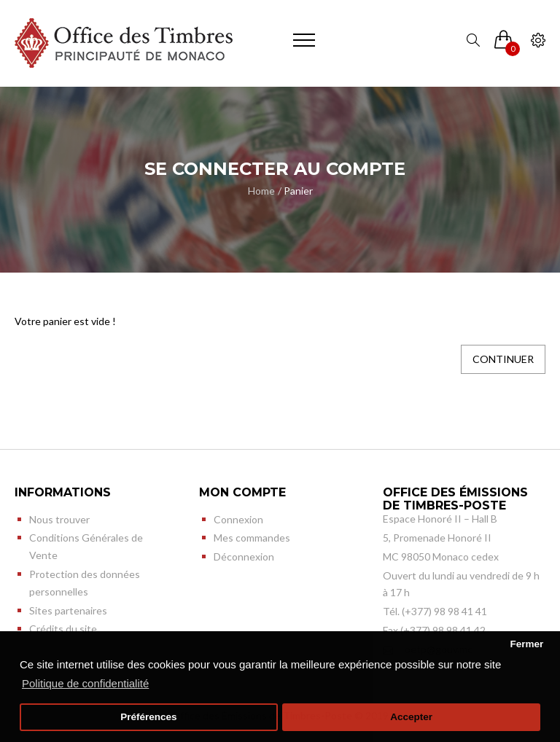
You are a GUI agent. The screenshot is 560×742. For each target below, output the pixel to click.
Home (261, 191)
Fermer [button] (526, 644)
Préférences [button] (148, 717)
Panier (298, 191)
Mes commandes (252, 538)
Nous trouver (59, 519)
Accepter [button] (411, 717)
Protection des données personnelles (85, 583)
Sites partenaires (68, 610)
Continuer (503, 359)
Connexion (238, 519)
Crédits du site (63, 629)
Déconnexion (244, 556)
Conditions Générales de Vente (86, 546)
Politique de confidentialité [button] (85, 683)
